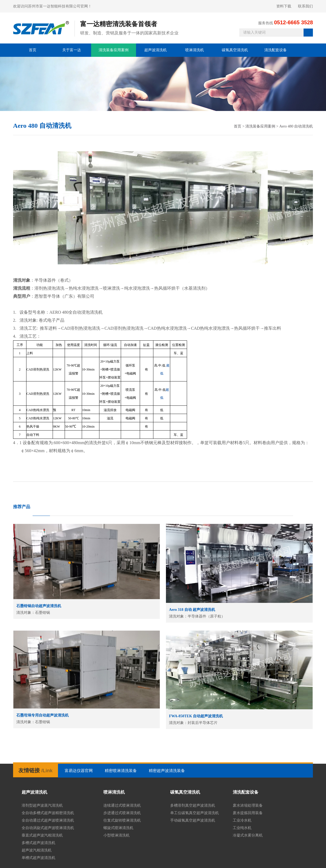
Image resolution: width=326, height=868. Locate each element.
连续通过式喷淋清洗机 (122, 805)
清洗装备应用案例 (114, 50)
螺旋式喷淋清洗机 (118, 828)
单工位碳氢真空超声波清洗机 (195, 813)
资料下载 (284, 6)
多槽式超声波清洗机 (38, 843)
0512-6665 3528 (293, 22)
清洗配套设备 (275, 50)
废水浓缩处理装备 (248, 805)
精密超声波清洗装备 (167, 771)
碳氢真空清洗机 (235, 50)
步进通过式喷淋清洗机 (122, 813)
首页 (33, 50)
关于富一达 (72, 50)
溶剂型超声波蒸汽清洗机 (42, 805)
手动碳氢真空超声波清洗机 (193, 820)
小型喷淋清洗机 (117, 835)
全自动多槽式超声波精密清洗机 (48, 813)
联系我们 (305, 6)
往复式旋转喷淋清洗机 (122, 820)
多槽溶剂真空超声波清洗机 (193, 805)
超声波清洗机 (156, 50)
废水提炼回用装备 (248, 813)
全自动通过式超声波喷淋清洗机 (48, 820)
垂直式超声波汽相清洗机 (42, 835)
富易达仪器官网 (79, 771)
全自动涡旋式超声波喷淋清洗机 (48, 828)
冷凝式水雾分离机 (248, 835)
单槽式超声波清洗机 (38, 858)
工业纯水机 (242, 828)
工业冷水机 (242, 820)
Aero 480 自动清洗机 (296, 126)
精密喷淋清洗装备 (121, 771)
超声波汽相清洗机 (37, 850)
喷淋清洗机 (195, 50)
